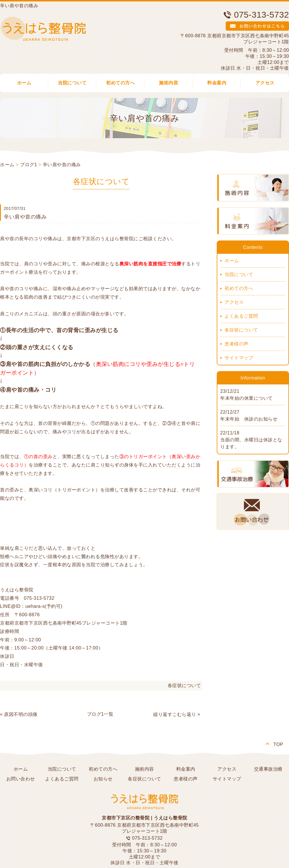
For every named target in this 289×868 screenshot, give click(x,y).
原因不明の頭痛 (21, 714)
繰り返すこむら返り (175, 714)
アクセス (234, 302)
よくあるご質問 (241, 316)
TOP (278, 744)
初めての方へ (120, 83)
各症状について (184, 685)
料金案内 (217, 83)
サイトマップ (239, 358)
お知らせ (103, 779)
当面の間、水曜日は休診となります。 (251, 443)
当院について (72, 83)
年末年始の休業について (247, 398)
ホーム (7, 165)
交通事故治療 (268, 769)
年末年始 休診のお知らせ (249, 419)
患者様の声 (237, 344)
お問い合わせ (21, 779)
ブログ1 (28, 165)
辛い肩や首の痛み (62, 165)
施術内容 (168, 83)
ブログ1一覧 (100, 714)
